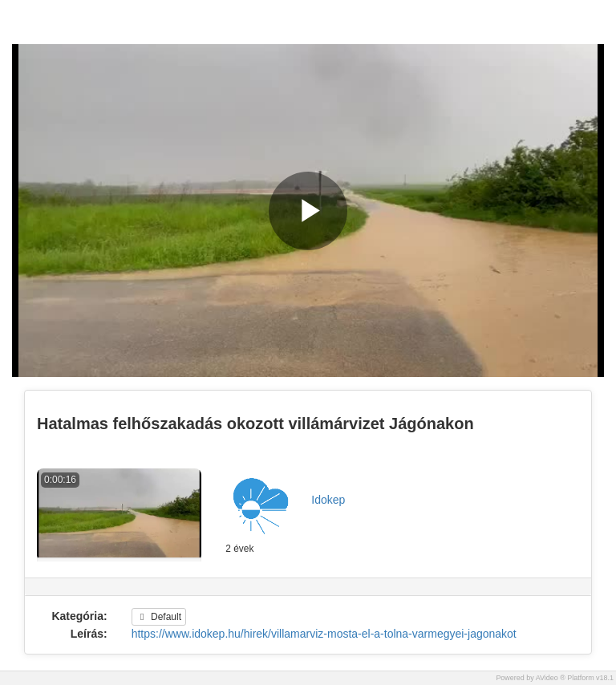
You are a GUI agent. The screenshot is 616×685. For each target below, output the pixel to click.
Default (159, 617)
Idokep (328, 500)
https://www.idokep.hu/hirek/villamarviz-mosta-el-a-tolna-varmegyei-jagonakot (324, 634)
